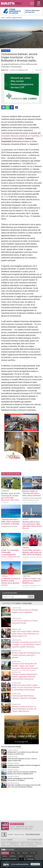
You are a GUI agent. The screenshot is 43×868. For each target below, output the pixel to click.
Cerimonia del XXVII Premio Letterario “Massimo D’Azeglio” (24, 697)
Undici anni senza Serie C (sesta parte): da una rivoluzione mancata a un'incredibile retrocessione (26, 687)
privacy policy (27, 603)
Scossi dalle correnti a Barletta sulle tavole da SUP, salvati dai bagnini (32, 552)
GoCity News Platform (33, 834)
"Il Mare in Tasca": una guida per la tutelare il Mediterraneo (32, 581)
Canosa (5, 856)
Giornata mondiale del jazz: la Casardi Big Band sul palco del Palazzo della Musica (24, 709)
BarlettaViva (13, 3)
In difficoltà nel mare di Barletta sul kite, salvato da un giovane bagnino (11, 582)
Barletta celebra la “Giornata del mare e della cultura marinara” (32, 493)
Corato (21, 856)
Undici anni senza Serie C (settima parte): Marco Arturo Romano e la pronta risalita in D (25, 634)
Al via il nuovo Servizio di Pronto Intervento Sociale (25, 622)
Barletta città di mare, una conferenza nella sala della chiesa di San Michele (32, 525)
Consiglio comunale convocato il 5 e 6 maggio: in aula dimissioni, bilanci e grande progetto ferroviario (26, 644)
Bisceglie (25, 853)
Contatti (10, 834)
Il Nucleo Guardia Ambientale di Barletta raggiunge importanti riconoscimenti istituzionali (24, 677)
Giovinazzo (29, 856)
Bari (19, 853)
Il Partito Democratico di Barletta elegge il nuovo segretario (25, 611)
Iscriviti (31, 597)
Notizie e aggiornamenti (14, 18)
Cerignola (13, 856)
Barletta (5, 853)
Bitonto (33, 853)
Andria (13, 853)
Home (3, 18)
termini (18, 603)
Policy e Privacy (19, 834)
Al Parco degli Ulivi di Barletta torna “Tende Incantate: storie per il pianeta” (26, 655)
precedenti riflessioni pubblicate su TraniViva (20, 136)
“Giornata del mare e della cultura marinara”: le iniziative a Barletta (11, 522)
